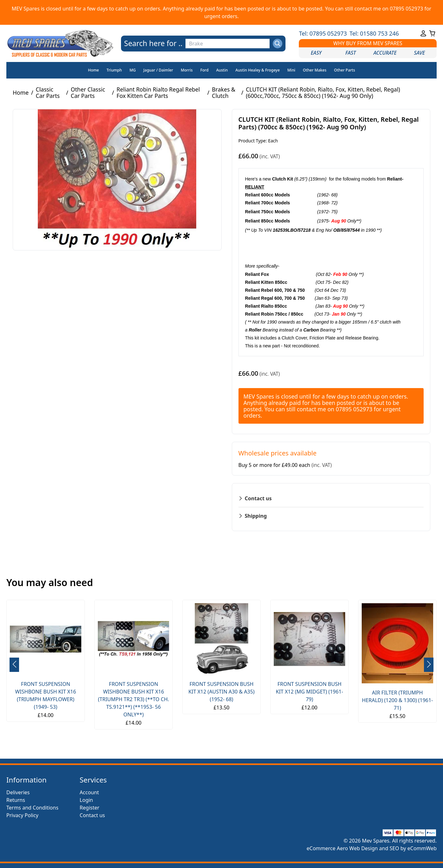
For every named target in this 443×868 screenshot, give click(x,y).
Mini (291, 70)
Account (89, 792)
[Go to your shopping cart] (432, 33)
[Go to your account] (423, 33)
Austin (222, 70)
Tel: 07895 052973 (323, 33)
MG (133, 70)
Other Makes (315, 70)
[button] (429, 665)
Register (90, 808)
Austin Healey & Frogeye (258, 70)
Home (94, 70)
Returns (16, 800)
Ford (205, 70)
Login (86, 800)
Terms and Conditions (32, 808)
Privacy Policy (22, 815)
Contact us (92, 815)
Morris (187, 70)
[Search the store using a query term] (227, 44)
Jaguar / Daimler (158, 70)
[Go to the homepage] (60, 43)
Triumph (114, 70)
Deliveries (18, 792)
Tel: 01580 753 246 (374, 33)
